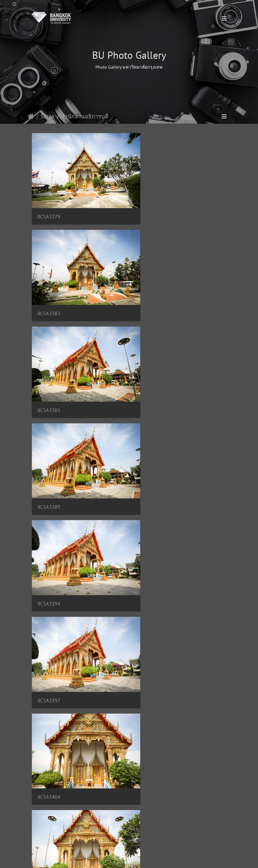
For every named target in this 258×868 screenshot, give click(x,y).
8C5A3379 (49, 206)
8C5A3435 (49, 722)
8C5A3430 (150, 636)
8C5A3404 (49, 464)
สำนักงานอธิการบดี (85, 116)
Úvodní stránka (31, 116)
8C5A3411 (150, 464)
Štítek (48, 116)
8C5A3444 (150, 722)
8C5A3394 (49, 378)
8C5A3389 (150, 292)
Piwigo (158, 858)
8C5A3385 (49, 292)
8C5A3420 (49, 636)
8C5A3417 (150, 550)
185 (150, 837)
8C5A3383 (150, 206)
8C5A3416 (49, 550)
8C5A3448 (49, 808)
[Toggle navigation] (224, 19)
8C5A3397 (150, 378)
